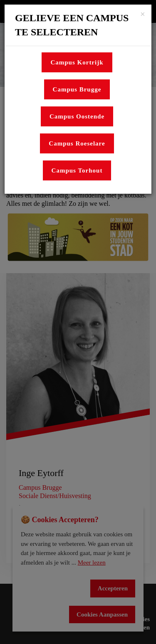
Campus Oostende (77, 116)
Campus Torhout (77, 170)
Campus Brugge (77, 89)
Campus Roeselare (77, 143)
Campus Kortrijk (77, 62)
